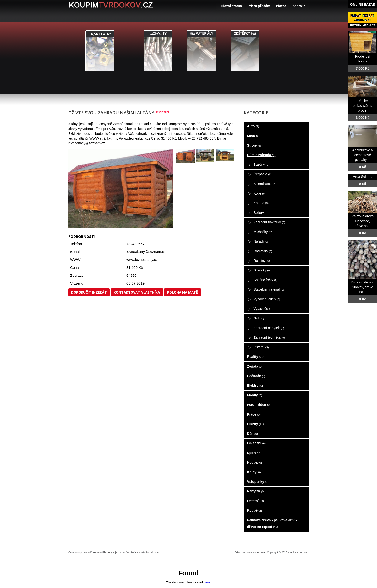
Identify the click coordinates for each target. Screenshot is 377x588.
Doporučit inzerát (89, 292)
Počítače (256, 376)
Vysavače (263, 309)
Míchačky (263, 232)
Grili (259, 318)
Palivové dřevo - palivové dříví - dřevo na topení (272, 523)
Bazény (261, 165)
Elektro (255, 386)
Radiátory (263, 251)
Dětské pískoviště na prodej (363, 106)
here (207, 582)
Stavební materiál (269, 289)
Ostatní (261, 347)
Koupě (255, 510)
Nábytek (256, 491)
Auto (253, 126)
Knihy (254, 472)
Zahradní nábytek (269, 328)
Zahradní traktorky (270, 222)
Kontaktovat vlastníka (137, 292)
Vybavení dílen (267, 299)
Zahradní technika (269, 337)
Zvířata (255, 366)
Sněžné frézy (266, 280)
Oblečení (256, 443)
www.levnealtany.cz (142, 260)
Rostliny (262, 261)
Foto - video (259, 405)
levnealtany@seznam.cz (146, 252)
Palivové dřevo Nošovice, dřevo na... (363, 221)
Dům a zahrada (261, 155)
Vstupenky (258, 482)
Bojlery (261, 213)
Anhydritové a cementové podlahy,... (363, 155)
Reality (256, 357)
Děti (253, 434)
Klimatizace (264, 184)
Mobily (255, 395)
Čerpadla (263, 174)
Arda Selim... (363, 177)
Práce (254, 414)
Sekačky (262, 270)
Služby (256, 424)
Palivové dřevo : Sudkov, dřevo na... (363, 287)
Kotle (260, 193)
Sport (254, 453)
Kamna (261, 203)
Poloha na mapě (182, 292)
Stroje (255, 145)
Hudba (255, 462)
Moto (253, 136)
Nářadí (261, 241)
